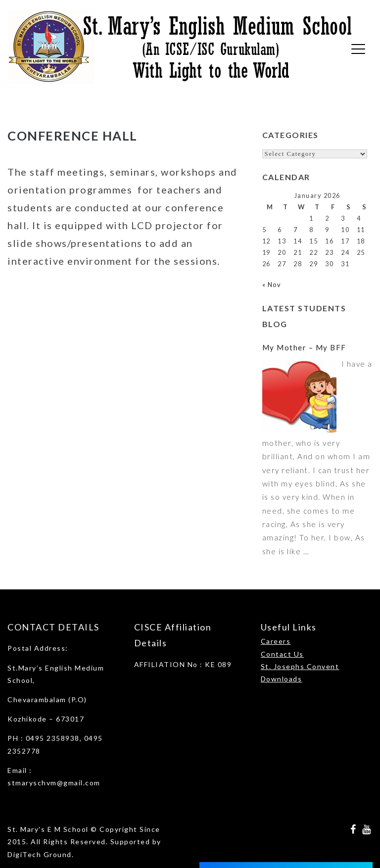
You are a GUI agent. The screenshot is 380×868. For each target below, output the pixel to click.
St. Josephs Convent (300, 666)
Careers (276, 641)
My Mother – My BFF (304, 347)
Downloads (282, 679)
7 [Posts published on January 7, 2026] (296, 230)
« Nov (272, 285)
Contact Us (282, 654)
